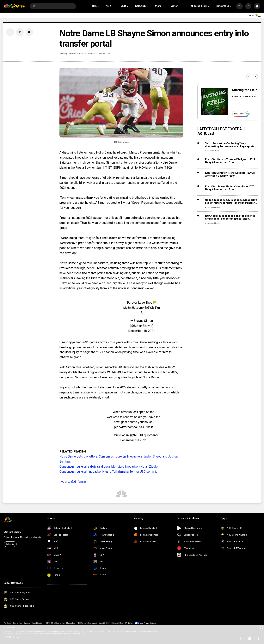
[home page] (14, 6)
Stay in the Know (12, 532)
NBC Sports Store (59, 623)
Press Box (71, 623)
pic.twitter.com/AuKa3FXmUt (133, 427)
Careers (27, 623)
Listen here (241, 114)
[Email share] (29, 32)
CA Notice (129, 623)
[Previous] (249, 76)
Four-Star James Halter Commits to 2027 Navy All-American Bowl (229, 188)
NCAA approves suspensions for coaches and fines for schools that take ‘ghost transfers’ (230, 217)
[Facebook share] (10, 32)
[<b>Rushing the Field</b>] (215, 102)
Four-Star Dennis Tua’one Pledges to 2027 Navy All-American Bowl (230, 161)
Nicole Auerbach (212, 151)
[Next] (255, 76)
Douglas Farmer (69, 54)
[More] (239, 6)
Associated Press (213, 207)
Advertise (18, 623)
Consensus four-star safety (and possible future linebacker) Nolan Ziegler (109, 467)
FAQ (49, 623)
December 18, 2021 (142, 331)
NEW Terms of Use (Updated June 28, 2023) (94, 623)
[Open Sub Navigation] (99, 6)
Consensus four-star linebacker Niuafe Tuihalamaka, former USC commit (108, 472)
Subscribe (10, 544)
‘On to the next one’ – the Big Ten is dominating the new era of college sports (230, 145)
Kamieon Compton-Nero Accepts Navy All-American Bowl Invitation (231, 174)
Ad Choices (8, 623)
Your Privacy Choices (148, 623)
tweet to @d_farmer (73, 482)
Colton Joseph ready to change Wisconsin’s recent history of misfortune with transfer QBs (231, 201)
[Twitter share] (20, 32)
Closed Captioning (39, 623)
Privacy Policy (118, 623)
